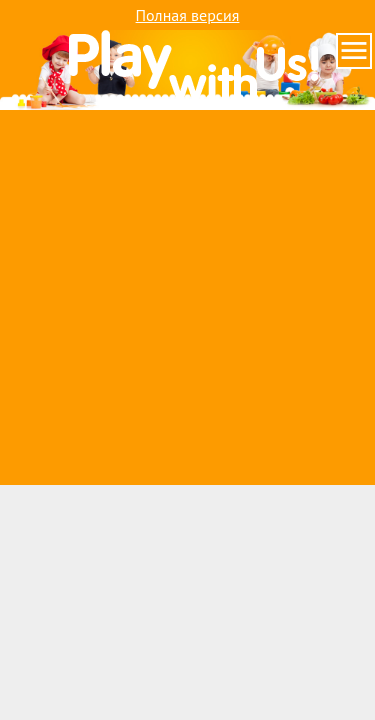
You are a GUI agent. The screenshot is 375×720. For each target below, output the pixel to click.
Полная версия (188, 15)
